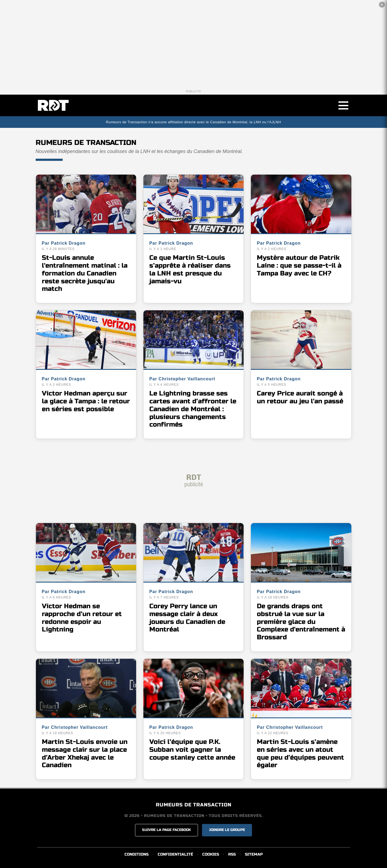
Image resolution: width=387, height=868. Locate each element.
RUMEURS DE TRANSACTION (194, 805)
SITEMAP (254, 854)
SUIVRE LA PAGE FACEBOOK (166, 830)
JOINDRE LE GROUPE (227, 830)
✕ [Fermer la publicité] (382, 5)
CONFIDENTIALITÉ (175, 854)
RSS (232, 854)
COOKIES (211, 854)
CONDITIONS (137, 854)
